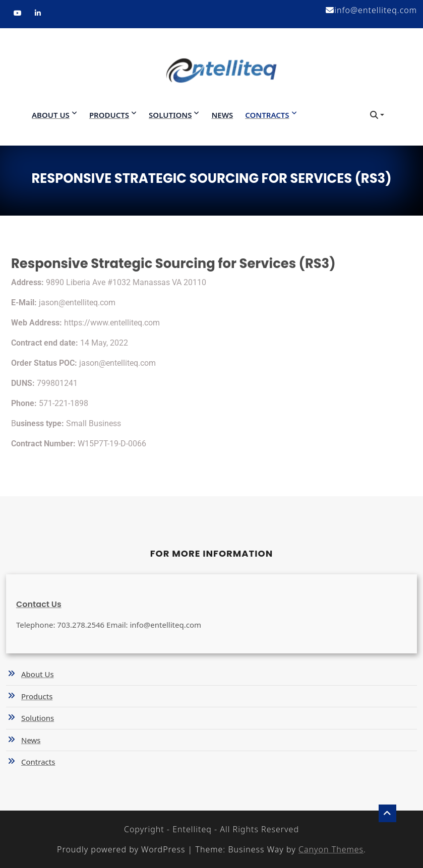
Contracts (267, 115)
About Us (51, 115)
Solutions (170, 115)
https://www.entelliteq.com (112, 323)
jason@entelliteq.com (77, 303)
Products (109, 115)
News (222, 115)
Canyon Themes (331, 849)
